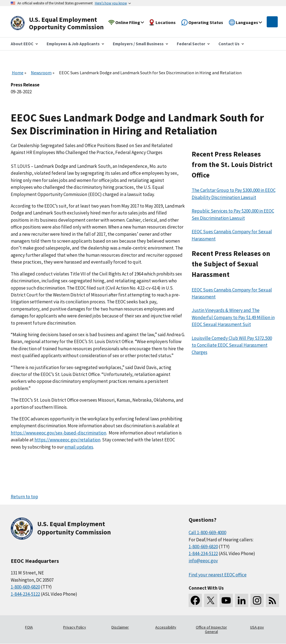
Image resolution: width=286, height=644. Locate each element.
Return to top (24, 497)
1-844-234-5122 (25, 594)
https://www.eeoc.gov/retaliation (67, 440)
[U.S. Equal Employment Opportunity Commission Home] (64, 23)
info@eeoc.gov (203, 561)
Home (18, 73)
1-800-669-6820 (25, 587)
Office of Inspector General (211, 629)
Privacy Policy (75, 627)
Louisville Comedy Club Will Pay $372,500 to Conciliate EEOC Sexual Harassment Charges (232, 345)
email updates (79, 447)
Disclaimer (120, 627)
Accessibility (166, 627)
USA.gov (257, 627)
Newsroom (41, 73)
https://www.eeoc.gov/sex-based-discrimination (58, 433)
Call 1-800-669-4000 (207, 532)
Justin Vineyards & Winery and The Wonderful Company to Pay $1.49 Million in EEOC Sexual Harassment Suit (233, 317)
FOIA (29, 627)
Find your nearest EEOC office (218, 575)
